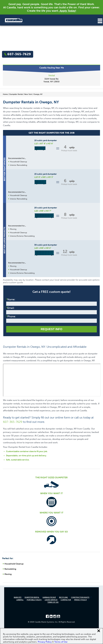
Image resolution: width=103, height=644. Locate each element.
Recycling (63, 597)
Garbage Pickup (49, 597)
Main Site (18, 597)
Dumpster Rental (32, 597)
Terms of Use (53, 602)
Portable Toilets (34, 600)
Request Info (51, 329)
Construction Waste (80, 597)
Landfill (20, 600)
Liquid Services (51, 600)
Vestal (52, 75)
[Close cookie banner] (99, 631)
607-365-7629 (19, 54)
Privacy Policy (81, 600)
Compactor (66, 600)
